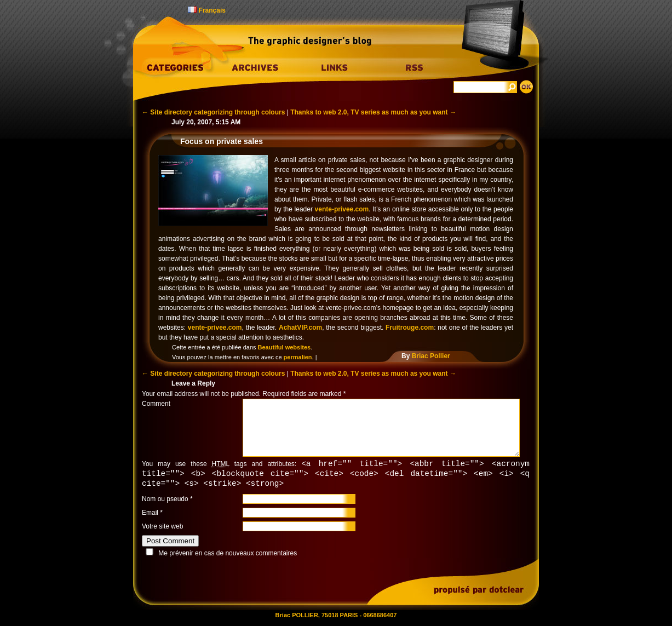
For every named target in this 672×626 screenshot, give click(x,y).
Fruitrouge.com (410, 328)
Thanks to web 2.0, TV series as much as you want (373, 112)
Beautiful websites (285, 347)
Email (150, 514)
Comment (156, 404)
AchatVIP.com (300, 328)
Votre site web (162, 528)
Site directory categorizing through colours (213, 112)
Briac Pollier (431, 356)
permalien (298, 357)
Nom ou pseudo (165, 501)
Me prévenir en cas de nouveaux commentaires (228, 555)
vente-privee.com (342, 209)
